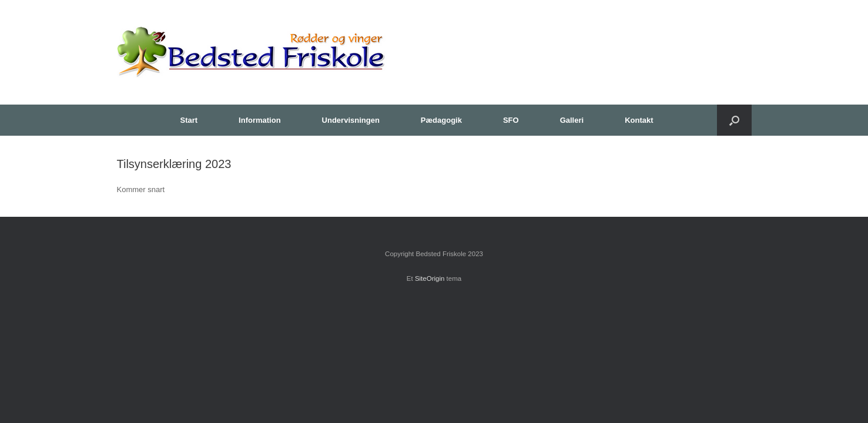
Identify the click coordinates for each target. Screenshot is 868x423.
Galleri (572, 120)
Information (260, 120)
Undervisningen (351, 120)
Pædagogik (441, 120)
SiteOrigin (430, 278)
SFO (511, 120)
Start (189, 120)
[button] (734, 120)
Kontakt (639, 120)
